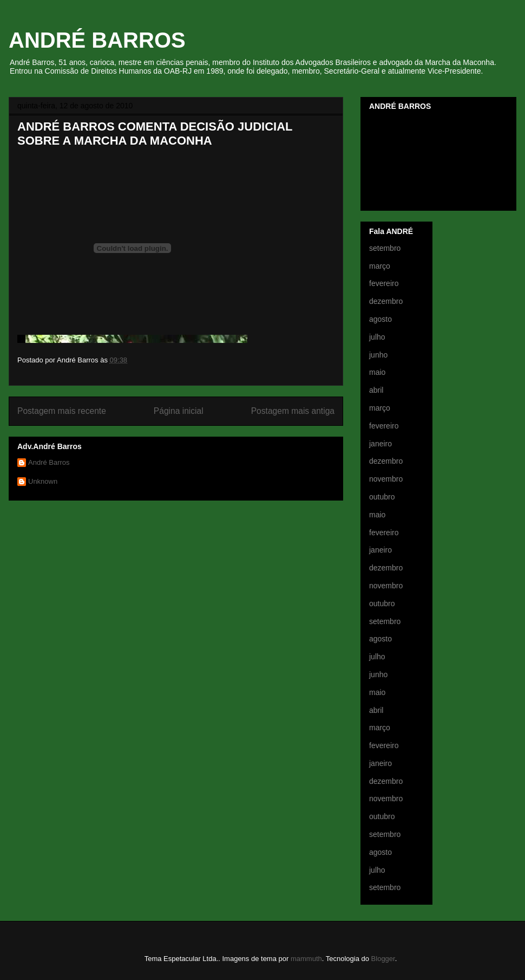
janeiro (380, 444)
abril (376, 390)
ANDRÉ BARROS (97, 40)
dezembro (386, 301)
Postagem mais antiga (293, 411)
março (380, 266)
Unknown (43, 481)
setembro (385, 248)
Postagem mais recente (62, 411)
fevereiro (384, 283)
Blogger (383, 959)
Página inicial (179, 411)
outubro (382, 497)
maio (377, 372)
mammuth (306, 959)
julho (377, 337)
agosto (380, 319)
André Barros (49, 462)
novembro (386, 479)
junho (378, 355)
